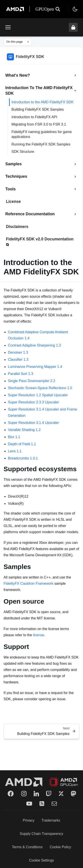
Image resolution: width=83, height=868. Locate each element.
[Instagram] (24, 794)
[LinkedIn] (36, 794)
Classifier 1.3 (18, 360)
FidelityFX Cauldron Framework (28, 584)
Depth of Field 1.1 (22, 444)
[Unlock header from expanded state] (73, 27)
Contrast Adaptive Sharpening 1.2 (34, 345)
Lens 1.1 (15, 451)
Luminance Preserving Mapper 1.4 (35, 367)
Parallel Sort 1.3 (21, 374)
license (39, 635)
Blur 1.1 (14, 437)
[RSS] (42, 804)
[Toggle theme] (75, 9)
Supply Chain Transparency (41, 834)
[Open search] (58, 9)
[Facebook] (11, 794)
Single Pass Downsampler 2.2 (32, 381)
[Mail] (54, 804)
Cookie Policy (60, 847)
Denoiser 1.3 (18, 352)
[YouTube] (29, 804)
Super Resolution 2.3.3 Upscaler (33, 402)
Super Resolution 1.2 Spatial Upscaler (38, 395)
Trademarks (51, 820)
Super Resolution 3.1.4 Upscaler (33, 423)
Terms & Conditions (27, 847)
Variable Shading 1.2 (24, 430)
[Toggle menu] (8, 27)
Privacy (29, 820)
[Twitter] (61, 794)
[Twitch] (49, 794)
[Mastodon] (73, 794)
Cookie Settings (41, 860)
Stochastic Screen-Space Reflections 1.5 (40, 388)
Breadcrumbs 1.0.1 (23, 458)
